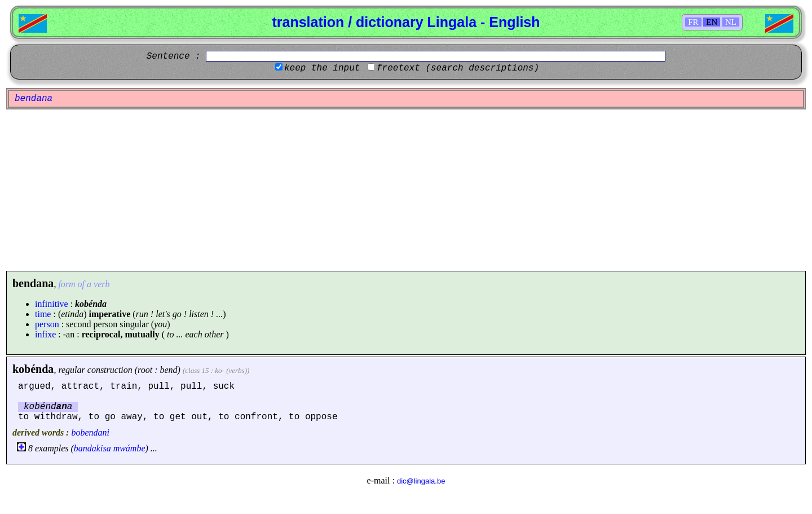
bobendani (90, 432)
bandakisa (92, 448)
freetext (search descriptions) (458, 68)
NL (731, 22)
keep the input (322, 68)
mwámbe (129, 448)
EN (712, 22)
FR (693, 22)
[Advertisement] (406, 190)
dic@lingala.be (421, 481)
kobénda (33, 369)
